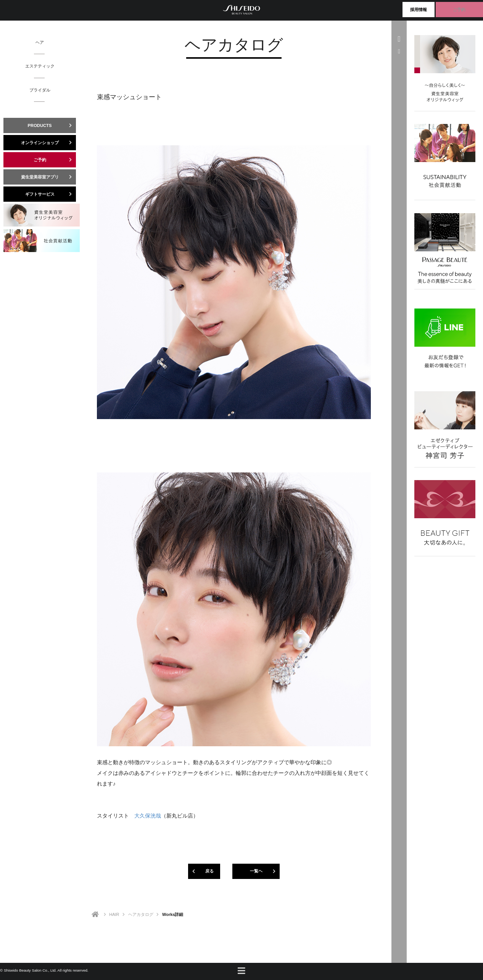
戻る (201, 871)
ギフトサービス (51, 194)
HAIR (114, 914)
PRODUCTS (52, 125)
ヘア (40, 42)
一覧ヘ (265, 871)
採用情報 (419, 10)
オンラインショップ (49, 143)
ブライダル (40, 90)
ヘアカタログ (141, 914)
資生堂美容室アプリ (49, 177)
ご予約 (459, 10)
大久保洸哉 (148, 816)
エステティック (40, 66)
